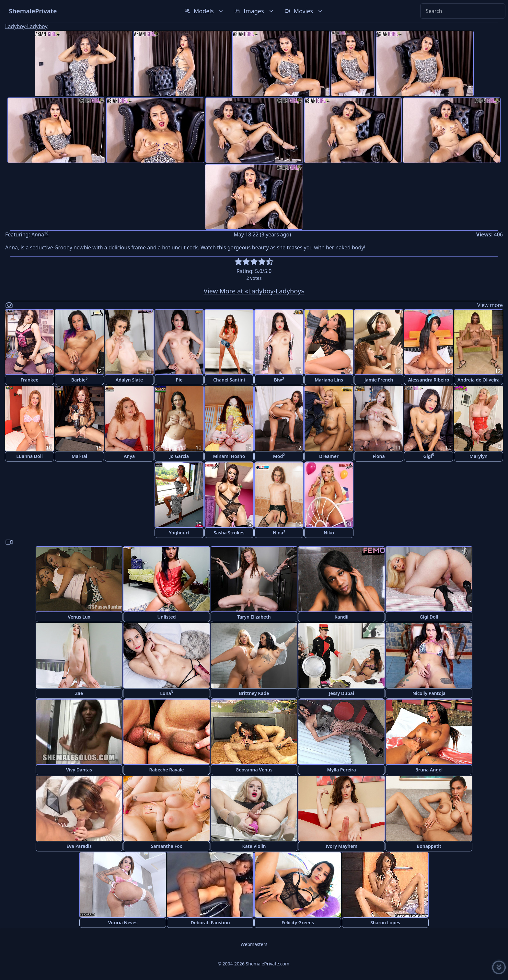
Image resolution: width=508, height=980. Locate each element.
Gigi (429, 456)
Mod (279, 456)
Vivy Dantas (79, 770)
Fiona (379, 456)
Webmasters (254, 944)
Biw (279, 379)
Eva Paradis (79, 846)
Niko (329, 533)
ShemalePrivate (33, 11)
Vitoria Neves (123, 923)
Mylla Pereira (341, 770)
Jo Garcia (179, 456)
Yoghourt (179, 533)
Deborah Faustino (210, 923)
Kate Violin (254, 846)
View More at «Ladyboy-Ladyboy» (254, 291)
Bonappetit (429, 846)
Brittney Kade (254, 693)
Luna (167, 693)
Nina (279, 532)
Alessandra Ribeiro (428, 380)
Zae (79, 693)
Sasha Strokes (229, 533)
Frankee (29, 380)
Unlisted (167, 617)
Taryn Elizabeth (254, 617)
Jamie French (379, 380)
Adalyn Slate (129, 380)
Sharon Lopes (385, 923)
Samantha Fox (167, 846)
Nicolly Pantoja (429, 693)
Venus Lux (79, 617)
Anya (129, 456)
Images (254, 11)
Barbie (79, 379)
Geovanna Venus (254, 770)
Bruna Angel (429, 770)
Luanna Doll (29, 456)
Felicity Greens (298, 923)
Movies (304, 11)
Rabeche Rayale (166, 770)
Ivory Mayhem (341, 846)
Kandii (342, 617)
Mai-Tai (79, 456)
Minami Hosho (229, 456)
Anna (40, 234)
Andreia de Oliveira (479, 380)
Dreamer (329, 456)
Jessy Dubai (341, 693)
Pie (179, 380)
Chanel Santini (229, 380)
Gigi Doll (429, 617)
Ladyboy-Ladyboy (26, 26)
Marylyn (479, 456)
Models (204, 11)
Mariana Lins (329, 380)
